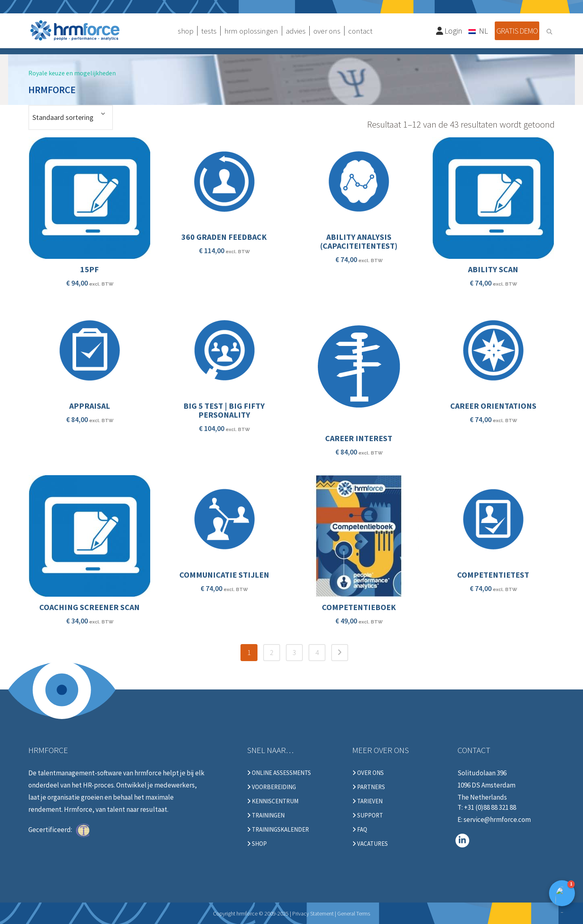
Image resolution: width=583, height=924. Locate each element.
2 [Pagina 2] (272, 652)
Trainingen (266, 815)
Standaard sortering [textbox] (63, 117)
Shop (257, 844)
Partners (369, 787)
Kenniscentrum (273, 801)
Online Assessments (279, 773)
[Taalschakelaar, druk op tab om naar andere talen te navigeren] (479, 30)
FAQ (360, 830)
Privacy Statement (313, 913)
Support (368, 815)
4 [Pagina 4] (317, 652)
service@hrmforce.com (497, 819)
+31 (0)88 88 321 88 (490, 807)
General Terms (354, 913)
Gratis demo (517, 31)
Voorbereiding (271, 787)
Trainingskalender (278, 830)
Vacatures (370, 844)
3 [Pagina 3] (295, 652)
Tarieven (367, 801)
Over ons (368, 773)
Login (449, 31)
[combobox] (71, 117)
